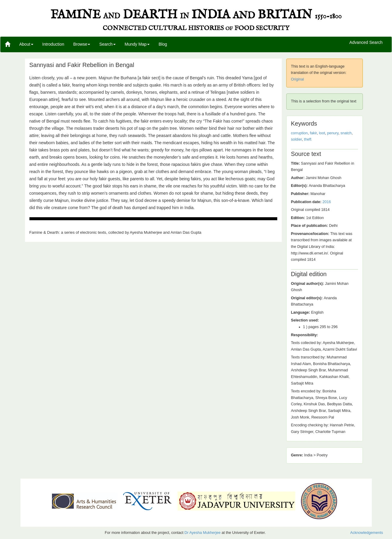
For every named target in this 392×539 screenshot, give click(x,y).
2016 (327, 202)
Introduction (53, 44)
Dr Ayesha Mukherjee (202, 533)
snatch (346, 133)
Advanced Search (366, 43)
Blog (163, 44)
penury (333, 133)
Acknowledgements (367, 533)
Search (107, 44)
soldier (296, 139)
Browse (82, 44)
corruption (299, 133)
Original (298, 79)
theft (308, 139)
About (26, 44)
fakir (313, 133)
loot (322, 133)
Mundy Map (137, 44)
